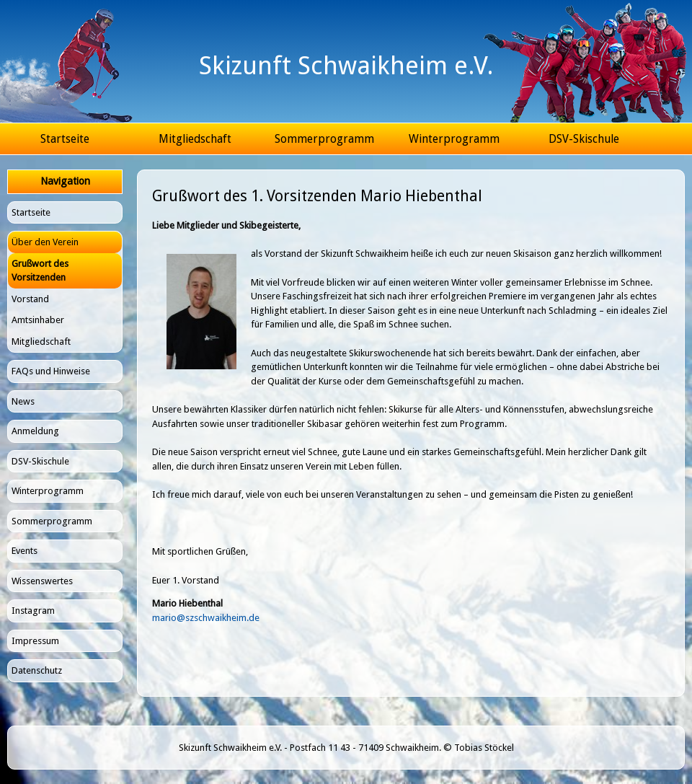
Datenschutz (37, 670)
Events (25, 551)
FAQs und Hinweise (51, 371)
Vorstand (30, 299)
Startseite (65, 139)
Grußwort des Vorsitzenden (40, 271)
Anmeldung (35, 431)
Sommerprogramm (324, 139)
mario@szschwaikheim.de (206, 618)
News (23, 401)
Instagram (33, 611)
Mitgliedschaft (195, 139)
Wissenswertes (42, 581)
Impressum (35, 641)
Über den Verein (45, 242)
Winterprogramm (454, 139)
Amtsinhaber (38, 320)
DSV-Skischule (584, 139)
